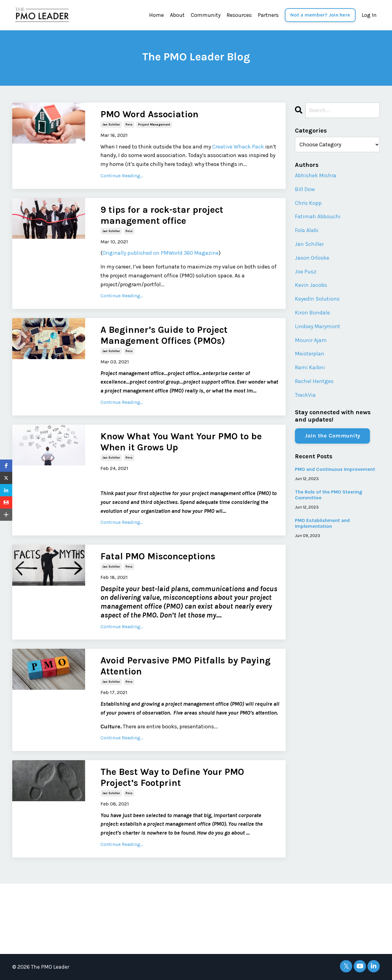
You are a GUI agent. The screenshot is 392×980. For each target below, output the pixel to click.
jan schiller (111, 125)
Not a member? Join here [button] (320, 15)
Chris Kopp (308, 203)
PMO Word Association (149, 114)
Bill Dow (305, 189)
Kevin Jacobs (311, 285)
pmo (129, 125)
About (177, 15)
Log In (369, 15)
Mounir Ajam (311, 340)
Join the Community (333, 436)
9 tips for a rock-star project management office (162, 215)
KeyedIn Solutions (317, 299)
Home (156, 15)
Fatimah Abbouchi (318, 216)
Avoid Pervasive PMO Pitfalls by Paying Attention (185, 666)
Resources (239, 15)
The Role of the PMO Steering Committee (328, 495)
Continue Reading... (122, 176)
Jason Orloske (312, 258)
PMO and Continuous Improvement (335, 469)
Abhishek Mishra (316, 175)
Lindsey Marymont (318, 326)
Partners (268, 15)
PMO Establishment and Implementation (322, 523)
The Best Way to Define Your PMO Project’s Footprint (172, 777)
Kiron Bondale (312, 313)
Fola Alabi (307, 230)
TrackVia (305, 395)
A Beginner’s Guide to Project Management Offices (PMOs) (164, 335)
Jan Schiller (309, 244)
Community (206, 15)
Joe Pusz (306, 272)
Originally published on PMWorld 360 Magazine (161, 253)
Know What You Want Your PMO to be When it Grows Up (181, 442)
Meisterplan (310, 354)
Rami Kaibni (310, 367)
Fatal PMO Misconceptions (158, 556)
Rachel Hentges (314, 381)
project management (154, 125)
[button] (6, 466)
